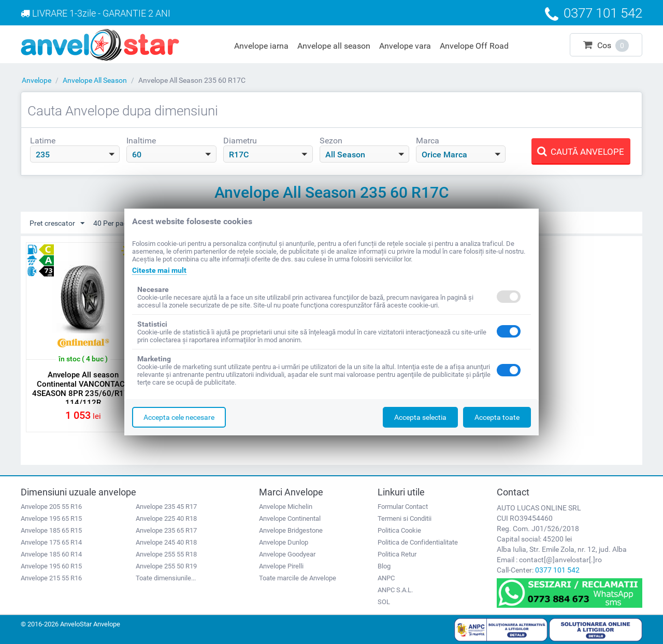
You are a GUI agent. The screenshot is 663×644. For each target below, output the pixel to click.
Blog (384, 566)
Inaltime (141, 141)
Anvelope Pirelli (281, 566)
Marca (428, 141)
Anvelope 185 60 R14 (51, 554)
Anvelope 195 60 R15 (51, 566)
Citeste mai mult (159, 270)
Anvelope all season (334, 46)
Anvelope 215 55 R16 (51, 578)
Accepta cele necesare (179, 417)
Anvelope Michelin (286, 507)
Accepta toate (497, 417)
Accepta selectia (420, 417)
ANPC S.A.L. (395, 590)
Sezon (331, 141)
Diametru (240, 141)
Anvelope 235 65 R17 (166, 530)
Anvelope (37, 80)
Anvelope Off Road (474, 46)
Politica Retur (397, 554)
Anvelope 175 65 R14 (51, 542)
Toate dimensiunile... (166, 578)
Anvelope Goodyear (287, 554)
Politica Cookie (399, 530)
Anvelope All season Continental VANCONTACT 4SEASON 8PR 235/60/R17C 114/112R (83, 389)
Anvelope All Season (95, 80)
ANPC (386, 578)
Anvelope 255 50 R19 (166, 566)
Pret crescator (57, 224)
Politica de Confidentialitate (418, 542)
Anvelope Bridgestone (291, 530)
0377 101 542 (557, 570)
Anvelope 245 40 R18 (166, 542)
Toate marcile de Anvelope (298, 578)
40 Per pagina (120, 224)
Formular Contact (403, 507)
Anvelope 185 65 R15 (51, 530)
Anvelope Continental (290, 518)
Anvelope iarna (261, 46)
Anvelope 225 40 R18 (166, 518)
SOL (384, 602)
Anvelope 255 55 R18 (166, 554)
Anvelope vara (405, 46)
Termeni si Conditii (405, 518)
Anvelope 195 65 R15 (51, 518)
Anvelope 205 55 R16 (51, 507)
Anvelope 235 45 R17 (166, 507)
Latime (43, 141)
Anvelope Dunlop (284, 542)
